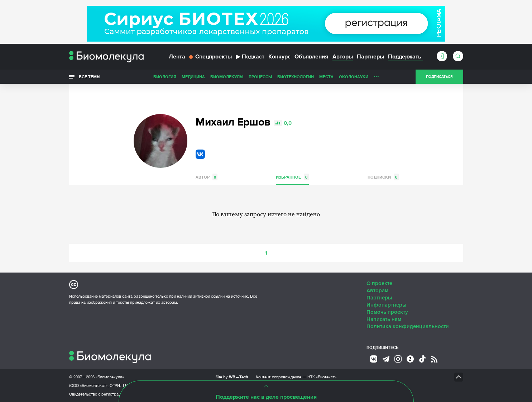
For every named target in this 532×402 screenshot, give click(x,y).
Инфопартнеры (386, 305)
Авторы (343, 57)
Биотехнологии (296, 77)
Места (326, 77)
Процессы (260, 77)
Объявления (311, 57)
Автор (207, 177)
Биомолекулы (227, 77)
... (376, 75)
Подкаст (250, 57)
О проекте (379, 283)
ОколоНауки (354, 77)
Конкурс (279, 57)
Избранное (292, 177)
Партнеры (370, 57)
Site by (232, 377)
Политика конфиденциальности (408, 326)
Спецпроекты (210, 57)
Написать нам (384, 319)
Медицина (193, 77)
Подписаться (439, 77)
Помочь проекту (387, 312)
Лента (177, 57)
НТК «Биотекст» (322, 377)
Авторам (377, 290)
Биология (165, 77)
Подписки (383, 177)
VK (200, 154)
